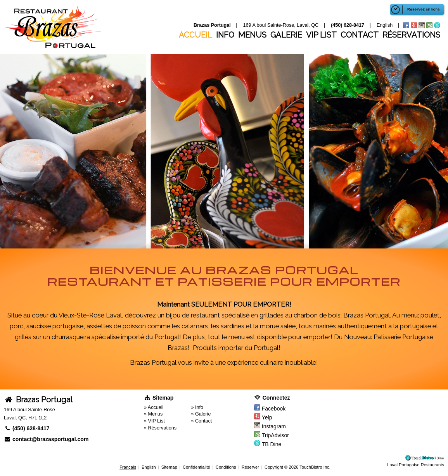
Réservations (411, 35)
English (149, 467)
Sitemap (169, 467)
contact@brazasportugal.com (46, 439)
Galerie (286, 35)
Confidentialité (196, 467)
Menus (252, 35)
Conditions (226, 467)
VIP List (321, 35)
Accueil (195, 35)
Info (225, 35)
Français (128, 467)
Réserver (250, 467)
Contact (360, 35)
